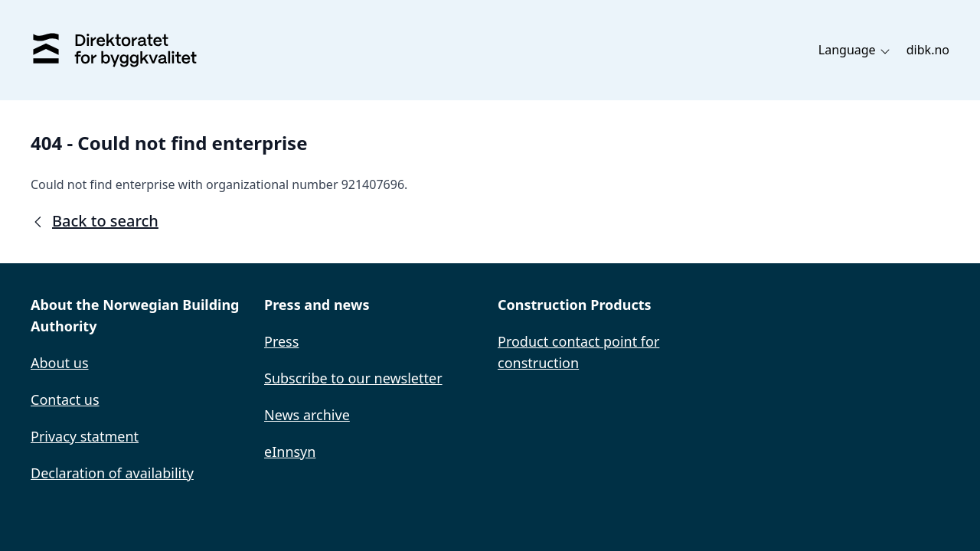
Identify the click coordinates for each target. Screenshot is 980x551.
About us (60, 363)
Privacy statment (85, 436)
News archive (307, 415)
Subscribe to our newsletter (353, 378)
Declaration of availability (112, 473)
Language (855, 50)
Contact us (65, 399)
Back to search (95, 221)
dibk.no (928, 50)
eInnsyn (290, 452)
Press (281, 341)
